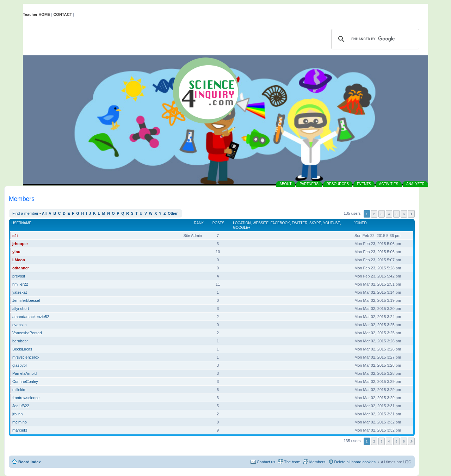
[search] (374, 39)
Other (173, 213)
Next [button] (411, 214)
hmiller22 (20, 284)
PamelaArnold (24, 373)
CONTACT (63, 14)
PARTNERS (309, 184)
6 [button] (404, 214)
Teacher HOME (36, 14)
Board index (30, 462)
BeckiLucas (22, 349)
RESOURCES (338, 184)
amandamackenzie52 (31, 317)
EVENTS (364, 184)
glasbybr (20, 365)
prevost (19, 276)
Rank (199, 223)
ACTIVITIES (389, 184)
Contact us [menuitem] (266, 462)
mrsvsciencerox (26, 357)
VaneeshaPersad (27, 333)
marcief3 (20, 430)
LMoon (19, 260)
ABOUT (285, 184)
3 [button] (382, 214)
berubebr (20, 341)
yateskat (20, 292)
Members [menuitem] (317, 462)
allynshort (21, 309)
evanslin (19, 325)
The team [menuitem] (292, 462)
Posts (218, 223)
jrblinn (17, 414)
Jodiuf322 (21, 406)
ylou (16, 252)
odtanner (21, 268)
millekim (19, 390)
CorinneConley (25, 382)
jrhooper (20, 244)
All (44, 213)
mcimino (20, 422)
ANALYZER (415, 184)
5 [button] (396, 214)
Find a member (25, 213)
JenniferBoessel (26, 300)
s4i (15, 236)
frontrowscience (26, 398)
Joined (360, 223)
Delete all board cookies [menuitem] (355, 462)
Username (22, 223)
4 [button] (389, 214)
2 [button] (374, 214)
